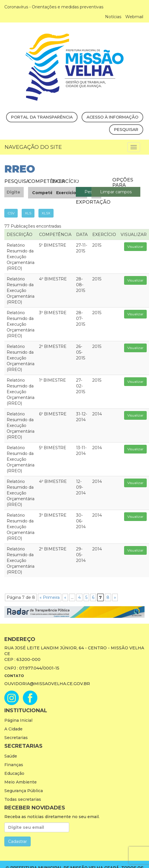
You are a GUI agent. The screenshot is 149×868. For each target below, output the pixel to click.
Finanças (14, 765)
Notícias (113, 17)
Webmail (134, 17)
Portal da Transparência (42, 117)
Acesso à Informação (112, 117)
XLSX (46, 213)
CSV (11, 213)
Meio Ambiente (21, 782)
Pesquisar (126, 130)
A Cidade (13, 729)
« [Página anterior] (65, 597)
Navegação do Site (33, 147)
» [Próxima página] (115, 597)
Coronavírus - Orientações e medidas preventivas (54, 7)
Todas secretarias (23, 799)
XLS (28, 213)
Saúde (11, 756)
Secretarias (16, 738)
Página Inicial (18, 720)
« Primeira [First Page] (50, 597)
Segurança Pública (24, 791)
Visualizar (135, 246)
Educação (14, 773)
